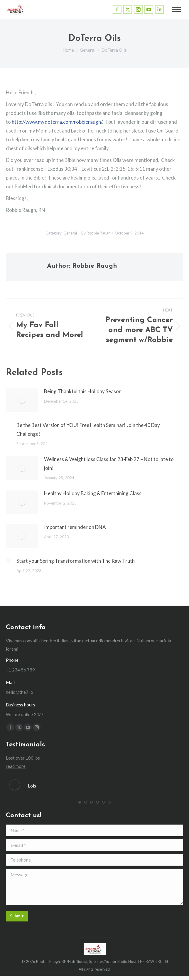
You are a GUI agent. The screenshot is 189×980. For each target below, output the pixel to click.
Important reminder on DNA (75, 527)
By (96, 233)
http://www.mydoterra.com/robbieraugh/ (57, 122)
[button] (80, 802)
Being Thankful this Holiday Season (83, 391)
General (70, 233)
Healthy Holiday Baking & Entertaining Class (93, 493)
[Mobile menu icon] (176, 10)
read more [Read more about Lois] (16, 766)
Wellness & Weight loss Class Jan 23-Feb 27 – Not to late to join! (109, 464)
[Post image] (22, 400)
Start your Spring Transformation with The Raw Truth (76, 561)
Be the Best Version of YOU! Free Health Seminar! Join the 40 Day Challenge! (88, 429)
